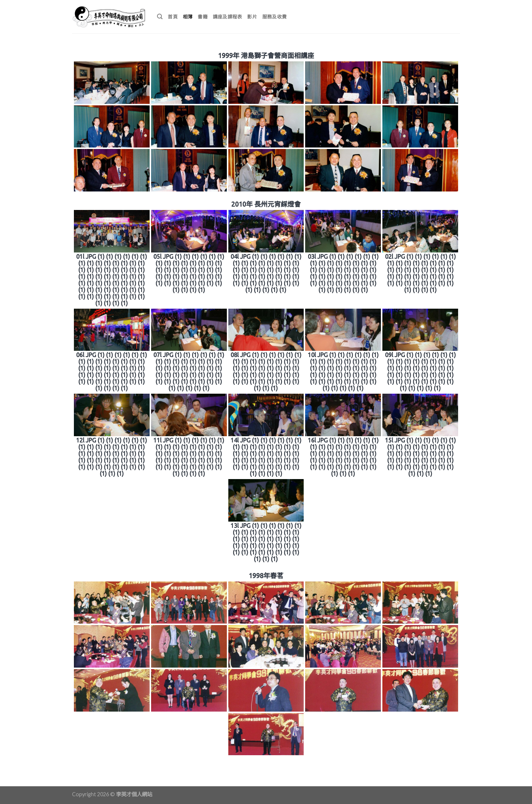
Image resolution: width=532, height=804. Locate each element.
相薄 (188, 17)
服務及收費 (274, 17)
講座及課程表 (228, 17)
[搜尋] (160, 17)
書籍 (203, 17)
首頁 (173, 17)
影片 (252, 17)
